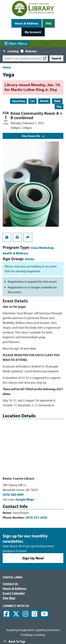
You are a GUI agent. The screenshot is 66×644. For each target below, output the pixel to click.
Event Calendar (14, 593)
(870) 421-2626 (36, 517)
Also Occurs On (33, 136)
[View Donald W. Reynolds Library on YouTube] (44, 614)
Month (44, 101)
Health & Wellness (15, 253)
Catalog (13, 51)
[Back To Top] (33, 641)
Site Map (9, 598)
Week (57, 101)
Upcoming (18, 101)
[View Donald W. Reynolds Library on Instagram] (26, 614)
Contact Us (10, 584)
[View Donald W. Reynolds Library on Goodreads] (34, 614)
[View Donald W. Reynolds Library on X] (16, 614)
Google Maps (25, 499)
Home (7, 67)
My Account (33, 32)
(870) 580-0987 (13, 495)
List (32, 101)
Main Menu (16, 43)
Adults (30, 259)
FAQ (48, 23)
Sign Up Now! (33, 558)
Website (31, 51)
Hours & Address (26, 23)
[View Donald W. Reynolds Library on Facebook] (7, 614)
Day (59, 106)
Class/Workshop (42, 248)
